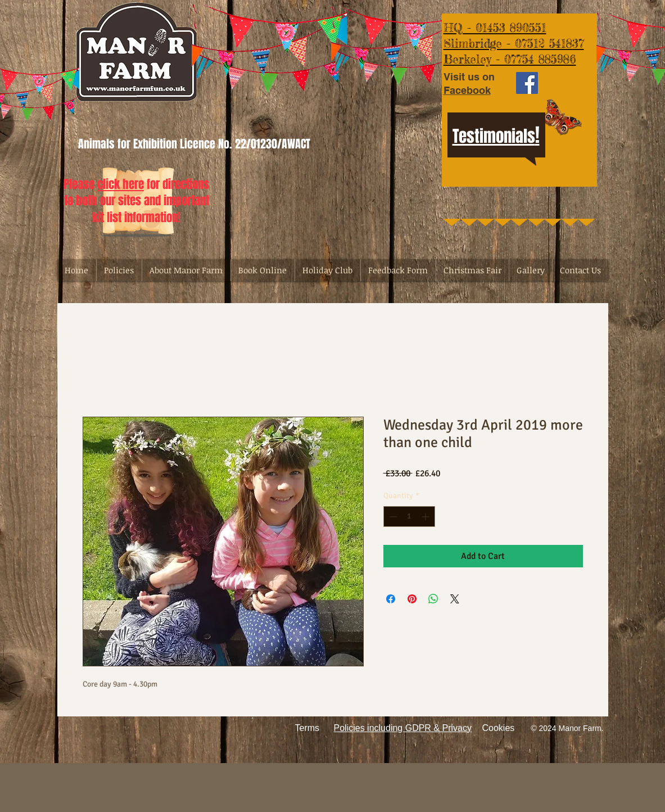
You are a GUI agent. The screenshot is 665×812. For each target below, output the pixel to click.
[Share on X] (455, 599)
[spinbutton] (409, 516)
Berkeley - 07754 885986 (510, 59)
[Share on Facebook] (391, 599)
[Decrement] (392, 516)
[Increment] (426, 516)
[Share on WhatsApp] (433, 599)
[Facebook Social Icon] (527, 83)
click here (121, 184)
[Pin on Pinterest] (412, 599)
